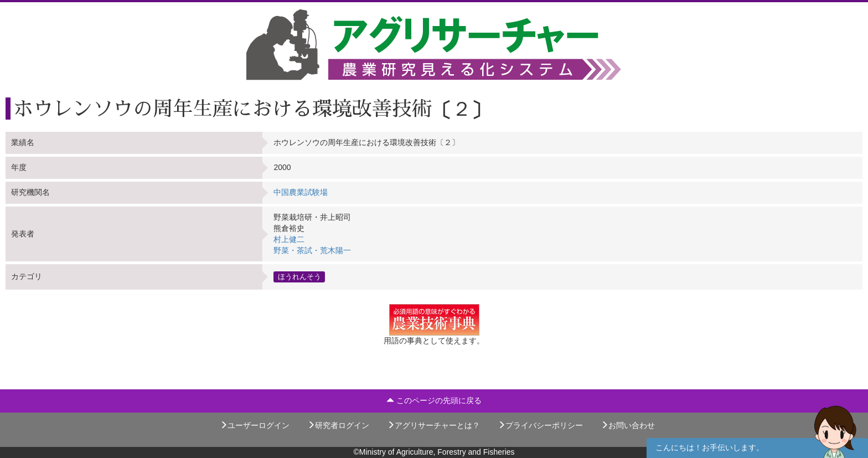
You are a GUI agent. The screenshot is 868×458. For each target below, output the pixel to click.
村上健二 (289, 239)
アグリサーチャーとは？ (433, 425)
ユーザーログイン (255, 425)
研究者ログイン (338, 425)
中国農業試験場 (301, 192)
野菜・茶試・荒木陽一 (312, 250)
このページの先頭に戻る (434, 400)
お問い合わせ (628, 425)
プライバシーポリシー (540, 425)
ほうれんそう (299, 276)
